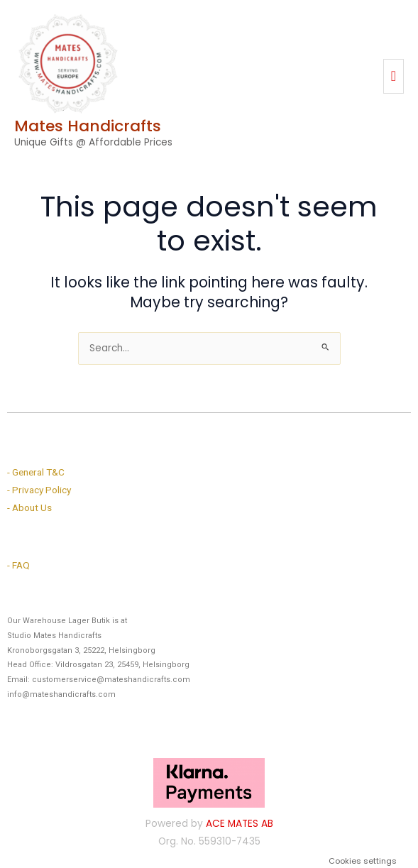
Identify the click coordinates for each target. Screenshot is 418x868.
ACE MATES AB (240, 824)
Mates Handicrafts (88, 126)
